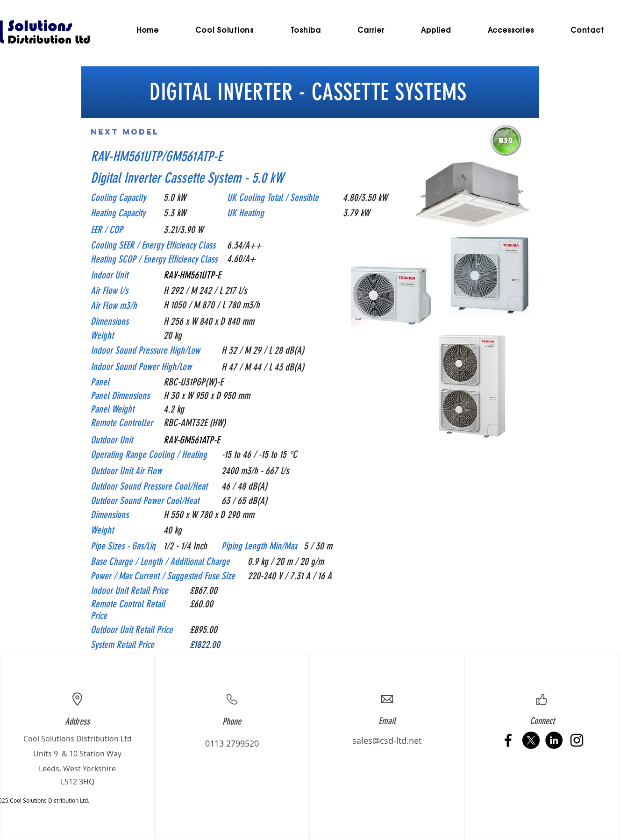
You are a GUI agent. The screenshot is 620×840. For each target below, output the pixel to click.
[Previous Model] (240, 132)
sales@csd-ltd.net (387, 740)
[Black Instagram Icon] (577, 740)
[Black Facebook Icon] (508, 740)
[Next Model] (125, 132)
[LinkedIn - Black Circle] (554, 740)
